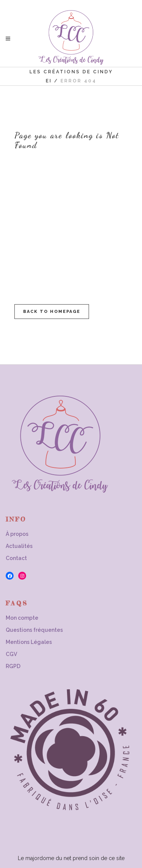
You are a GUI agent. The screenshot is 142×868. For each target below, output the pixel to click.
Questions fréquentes (34, 630)
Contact (16, 558)
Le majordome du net (44, 858)
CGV (11, 654)
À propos (17, 534)
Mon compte (22, 618)
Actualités (19, 546)
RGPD (13, 666)
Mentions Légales (29, 642)
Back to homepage (52, 312)
